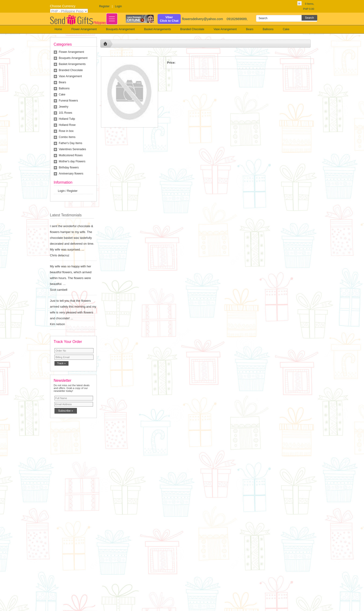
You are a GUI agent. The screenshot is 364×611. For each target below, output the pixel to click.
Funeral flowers (68, 101)
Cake (286, 29)
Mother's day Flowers (72, 161)
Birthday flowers (69, 167)
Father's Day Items (71, 143)
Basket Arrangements (157, 29)
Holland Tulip (67, 119)
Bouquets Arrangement (121, 29)
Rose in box (66, 131)
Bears (250, 29)
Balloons (268, 29)
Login (118, 6)
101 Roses (66, 113)
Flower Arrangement (84, 29)
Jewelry (64, 107)
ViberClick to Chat (169, 19)
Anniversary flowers (71, 174)
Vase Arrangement (225, 29)
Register (104, 6)
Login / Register (68, 191)
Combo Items (67, 137)
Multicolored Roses (71, 155)
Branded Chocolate (192, 29)
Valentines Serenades (73, 149)
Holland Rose (67, 125)
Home (58, 29)
